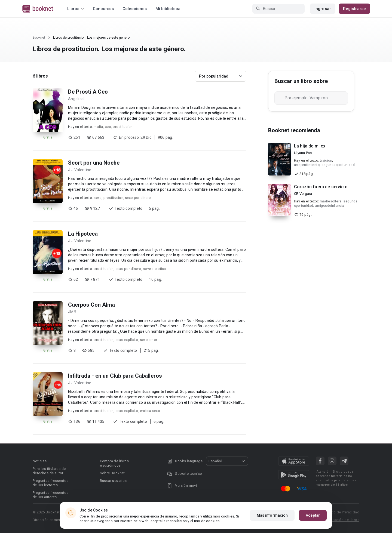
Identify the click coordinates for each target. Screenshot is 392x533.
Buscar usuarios (113, 481)
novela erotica (154, 269)
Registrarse (354, 9)
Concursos (103, 9)
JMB (72, 312)
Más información (272, 515)
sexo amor (148, 340)
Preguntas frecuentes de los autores (50, 495)
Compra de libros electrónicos (114, 463)
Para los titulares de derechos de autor (49, 471)
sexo (98, 198)
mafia (98, 127)
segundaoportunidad (338, 165)
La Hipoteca (83, 234)
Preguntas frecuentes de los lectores (50, 483)
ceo (108, 127)
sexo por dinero (138, 198)
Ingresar (323, 9)
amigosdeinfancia (330, 206)
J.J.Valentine (80, 170)
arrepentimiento (307, 165)
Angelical (76, 99)
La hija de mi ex (310, 146)
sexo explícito (127, 340)
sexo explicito (127, 411)
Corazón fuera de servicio (321, 187)
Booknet (39, 38)
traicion (326, 161)
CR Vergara (303, 194)
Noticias (40, 461)
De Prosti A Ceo (88, 92)
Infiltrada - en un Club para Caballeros (115, 376)
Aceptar (313, 515)
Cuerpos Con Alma (91, 305)
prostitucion (123, 127)
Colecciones (135, 9)
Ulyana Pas (303, 153)
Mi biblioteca (168, 9)
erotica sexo (150, 411)
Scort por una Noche (94, 163)
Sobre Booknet (112, 473)
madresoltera (331, 201)
